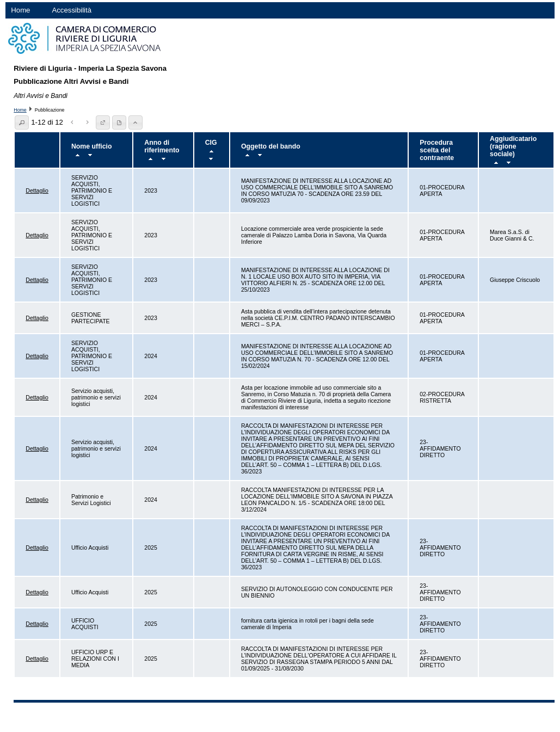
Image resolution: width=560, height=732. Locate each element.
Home (20, 10)
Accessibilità (72, 10)
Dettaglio (37, 190)
